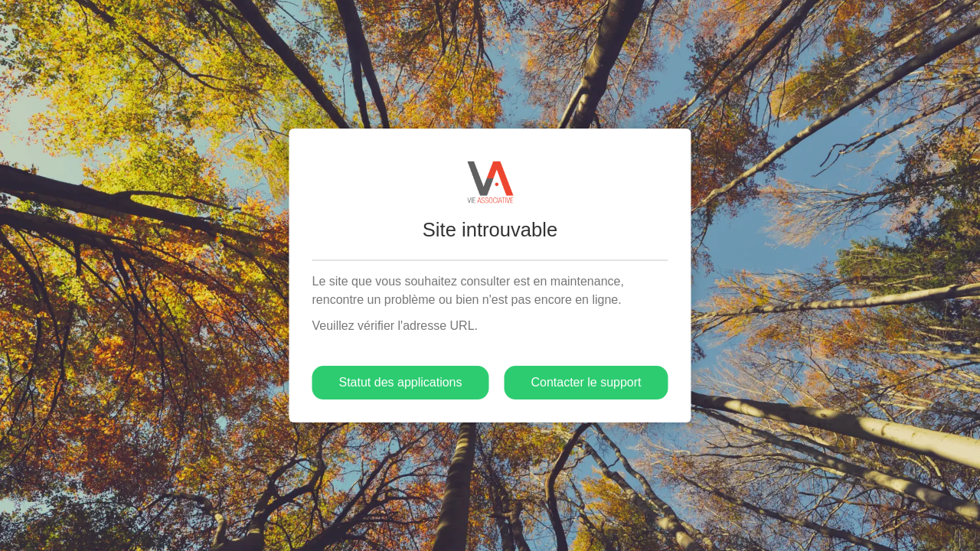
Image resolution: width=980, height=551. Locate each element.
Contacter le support (586, 382)
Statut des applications (400, 382)
